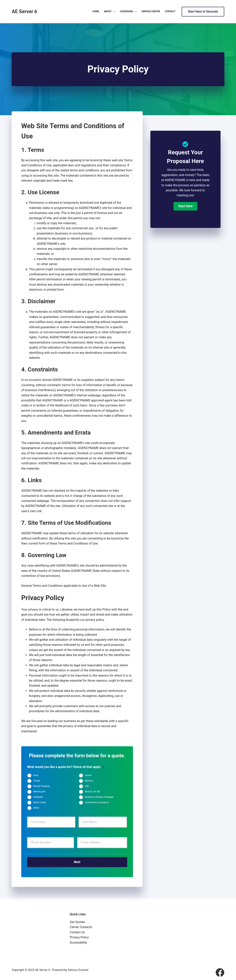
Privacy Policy (79, 936)
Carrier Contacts (81, 926)
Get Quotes (78, 920)
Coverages (129, 12)
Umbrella (38, 797)
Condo (37, 781)
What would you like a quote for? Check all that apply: (66, 767)
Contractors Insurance (97, 803)
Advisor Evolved (78, 968)
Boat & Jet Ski (92, 792)
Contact (170, 11)
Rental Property (42, 786)
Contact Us (77, 931)
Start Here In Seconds (203, 12)
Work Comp (40, 803)
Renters (89, 781)
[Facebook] (220, 971)
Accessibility (78, 941)
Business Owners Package (99, 797)
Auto (36, 775)
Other (36, 808)
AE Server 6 (24, 12)
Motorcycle (39, 792)
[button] (186, 206)
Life (87, 786)
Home (96, 11)
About (110, 12)
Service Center (151, 11)
